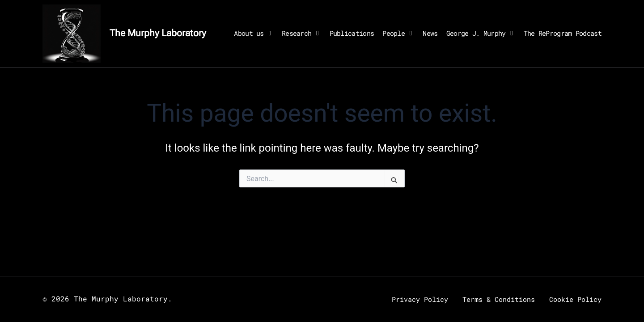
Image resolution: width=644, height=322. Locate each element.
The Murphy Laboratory (158, 33)
